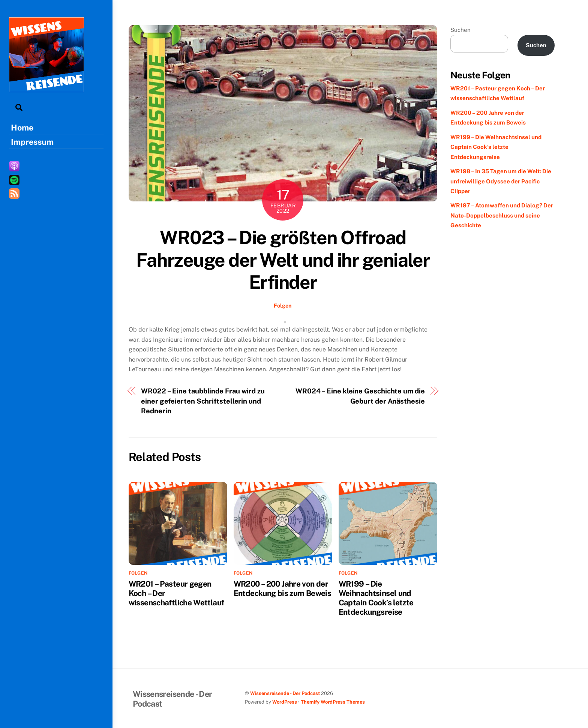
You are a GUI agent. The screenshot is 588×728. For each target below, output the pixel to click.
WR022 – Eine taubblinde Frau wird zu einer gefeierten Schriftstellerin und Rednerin (203, 401)
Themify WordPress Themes (333, 702)
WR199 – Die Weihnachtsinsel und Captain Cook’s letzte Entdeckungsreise (376, 598)
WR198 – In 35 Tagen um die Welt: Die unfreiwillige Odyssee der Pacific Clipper (501, 181)
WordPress (285, 702)
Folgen (283, 305)
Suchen (460, 30)
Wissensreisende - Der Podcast (285, 693)
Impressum (32, 142)
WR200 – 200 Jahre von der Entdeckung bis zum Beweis (282, 588)
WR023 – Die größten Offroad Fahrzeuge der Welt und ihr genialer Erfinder (283, 260)
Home (22, 128)
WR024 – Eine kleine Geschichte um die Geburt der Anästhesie (360, 396)
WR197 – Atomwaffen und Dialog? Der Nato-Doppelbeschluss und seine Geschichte (502, 215)
